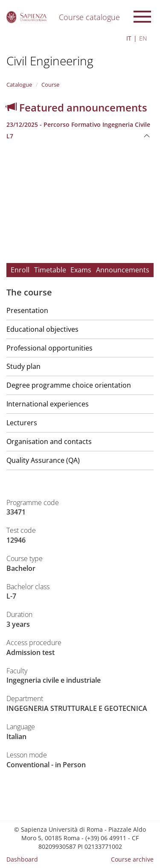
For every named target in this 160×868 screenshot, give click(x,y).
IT (129, 38)
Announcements (123, 270)
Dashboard (22, 859)
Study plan (23, 366)
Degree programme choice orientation (69, 385)
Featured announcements (77, 107)
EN (143, 38)
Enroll (20, 270)
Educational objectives (42, 329)
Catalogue (19, 85)
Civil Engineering (50, 61)
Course (50, 85)
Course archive (132, 859)
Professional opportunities (49, 348)
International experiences (48, 404)
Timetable (50, 270)
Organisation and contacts (49, 441)
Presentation (27, 310)
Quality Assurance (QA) (43, 460)
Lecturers (22, 423)
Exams (81, 270)
